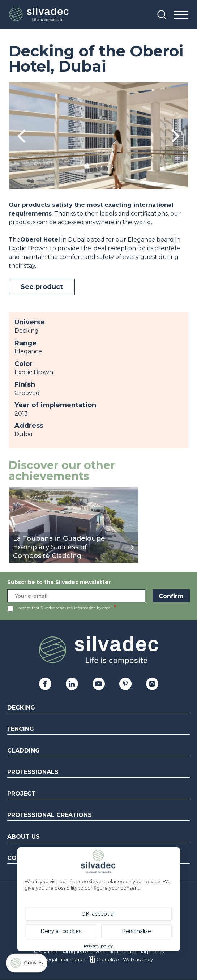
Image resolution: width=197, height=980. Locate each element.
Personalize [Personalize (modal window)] (136, 931)
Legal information (65, 959)
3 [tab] (110, 168)
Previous (22, 136)
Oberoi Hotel (40, 240)
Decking (21, 708)
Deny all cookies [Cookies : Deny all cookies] (61, 931)
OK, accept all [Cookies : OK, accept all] (98, 914)
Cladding (23, 751)
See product (42, 287)
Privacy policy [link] (98, 946)
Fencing (21, 729)
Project (22, 794)
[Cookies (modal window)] (27, 965)
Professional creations (50, 815)
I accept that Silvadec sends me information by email (65, 608)
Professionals (33, 772)
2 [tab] (99, 168)
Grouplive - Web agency (125, 959)
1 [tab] (87, 168)
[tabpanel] (98, 136)
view (15, 491)
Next (175, 136)
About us (23, 837)
